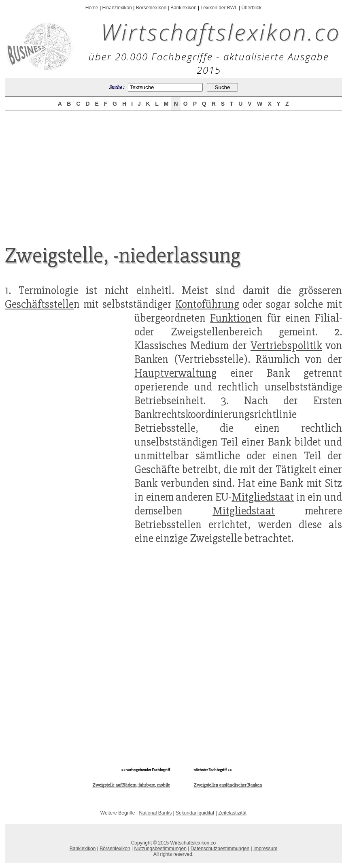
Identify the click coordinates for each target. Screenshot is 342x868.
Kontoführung (207, 304)
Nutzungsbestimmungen (160, 849)
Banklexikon (184, 8)
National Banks (155, 813)
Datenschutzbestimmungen (220, 849)
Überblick (251, 8)
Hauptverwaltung (175, 373)
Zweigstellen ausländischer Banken (228, 785)
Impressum (265, 849)
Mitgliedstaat (263, 497)
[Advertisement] (174, 171)
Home (92, 8)
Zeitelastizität (232, 813)
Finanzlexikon (117, 8)
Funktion (231, 318)
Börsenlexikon (151, 8)
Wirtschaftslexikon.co (221, 32)
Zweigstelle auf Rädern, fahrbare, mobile (131, 785)
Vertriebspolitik (286, 345)
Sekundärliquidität (195, 813)
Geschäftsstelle (39, 304)
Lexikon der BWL (219, 8)
